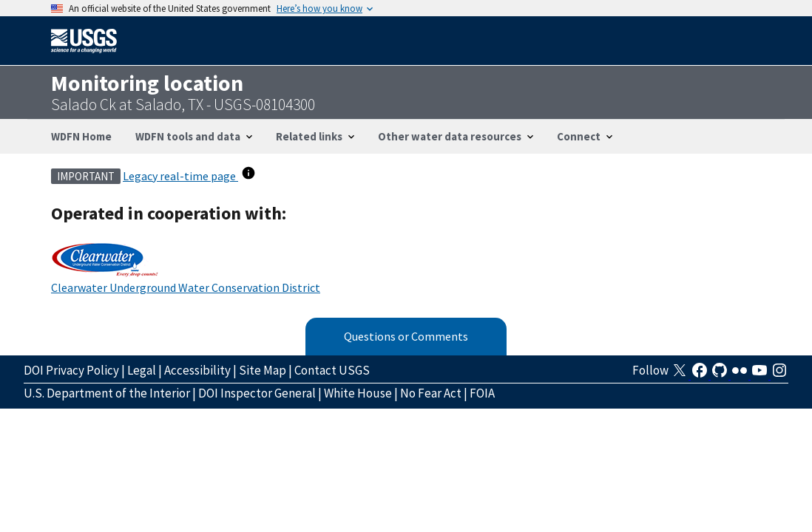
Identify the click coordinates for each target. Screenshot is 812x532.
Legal (142, 370)
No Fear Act (431, 393)
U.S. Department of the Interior (107, 393)
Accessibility (197, 370)
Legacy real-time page (180, 176)
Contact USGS (332, 370)
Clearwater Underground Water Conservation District (186, 287)
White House (358, 393)
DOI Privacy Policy (71, 370)
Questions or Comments (406, 336)
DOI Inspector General (257, 393)
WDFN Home (81, 136)
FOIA (482, 393)
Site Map (263, 370)
